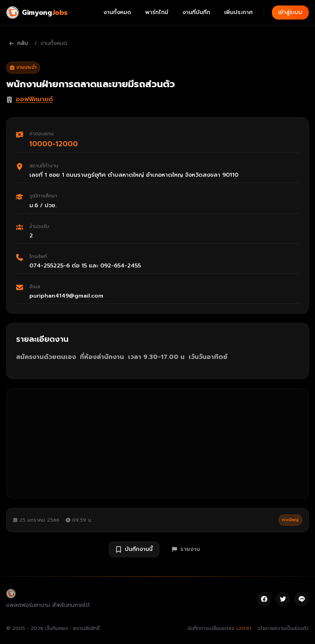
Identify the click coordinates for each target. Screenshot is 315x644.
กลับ (19, 43)
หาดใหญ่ (290, 520)
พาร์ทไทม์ (157, 12)
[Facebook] (264, 599)
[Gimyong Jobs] (37, 13)
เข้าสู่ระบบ (290, 12)
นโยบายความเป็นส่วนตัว (283, 628)
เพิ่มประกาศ (238, 12)
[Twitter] (283, 599)
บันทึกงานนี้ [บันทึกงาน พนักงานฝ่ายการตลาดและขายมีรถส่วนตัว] (134, 549)
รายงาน (186, 549)
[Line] (302, 599)
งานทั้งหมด (117, 12)
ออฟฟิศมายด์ (34, 99)
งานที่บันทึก (196, 12)
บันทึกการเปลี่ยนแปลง (219, 628)
